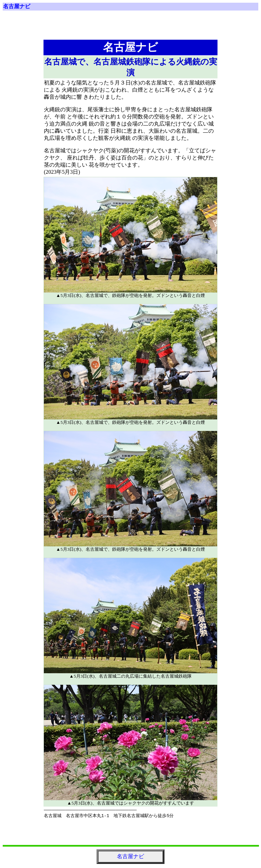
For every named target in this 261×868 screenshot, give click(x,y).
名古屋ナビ (17, 6)
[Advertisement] (130, 28)
